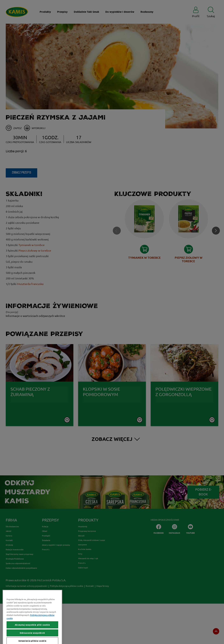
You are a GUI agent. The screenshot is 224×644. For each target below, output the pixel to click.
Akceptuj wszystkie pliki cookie (32, 638)
